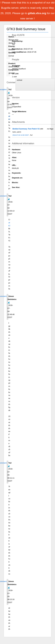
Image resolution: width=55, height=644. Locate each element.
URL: (14, 165)
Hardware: (16, 150)
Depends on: (17, 178)
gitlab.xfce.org (37, 13)
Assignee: (16, 66)
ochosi (35, 80)
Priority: (12, 46)
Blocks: (15, 182)
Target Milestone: (19, 111)
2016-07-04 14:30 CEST (21, 135)
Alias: (14, 157)
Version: (15, 104)
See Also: (16, 187)
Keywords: (16, 173)
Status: (11, 37)
